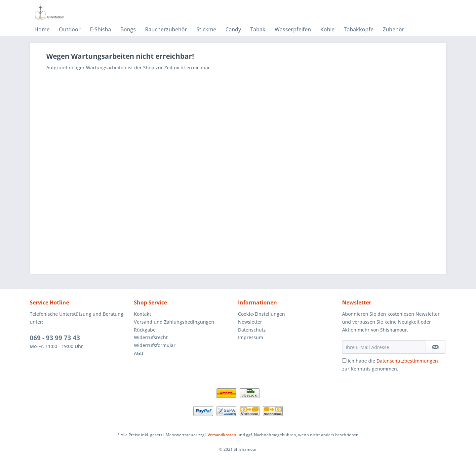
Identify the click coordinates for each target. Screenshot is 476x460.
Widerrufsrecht (151, 337)
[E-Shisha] (100, 29)
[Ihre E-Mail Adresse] (384, 347)
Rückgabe (145, 330)
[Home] (42, 29)
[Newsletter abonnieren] (436, 347)
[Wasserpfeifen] (293, 29)
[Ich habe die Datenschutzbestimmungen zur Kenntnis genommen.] (344, 360)
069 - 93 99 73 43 (55, 338)
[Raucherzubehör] (166, 29)
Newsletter (250, 322)
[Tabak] (258, 29)
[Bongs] (128, 29)
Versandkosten (222, 435)
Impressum (251, 337)
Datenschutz (252, 330)
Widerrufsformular (155, 345)
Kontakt (142, 314)
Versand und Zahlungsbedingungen (174, 322)
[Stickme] (206, 29)
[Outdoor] (70, 29)
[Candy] (233, 29)
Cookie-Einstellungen (261, 314)
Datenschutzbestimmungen (407, 361)
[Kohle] (327, 29)
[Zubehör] (394, 29)
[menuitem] (42, 29)
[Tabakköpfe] (359, 29)
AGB (139, 353)
